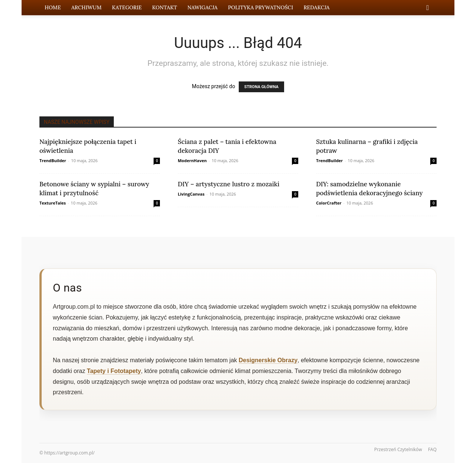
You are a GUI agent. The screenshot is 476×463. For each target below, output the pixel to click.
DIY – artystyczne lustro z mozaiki (229, 184)
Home (53, 7)
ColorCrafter (329, 203)
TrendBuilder (53, 160)
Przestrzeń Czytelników (398, 449)
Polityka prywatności (260, 7)
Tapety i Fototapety (114, 371)
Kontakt (165, 7)
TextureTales (53, 203)
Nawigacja (202, 7)
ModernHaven (192, 160)
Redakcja (316, 7)
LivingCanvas (191, 194)
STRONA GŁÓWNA (261, 87)
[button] (428, 8)
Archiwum (86, 7)
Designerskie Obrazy (268, 360)
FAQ (432, 449)
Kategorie (127, 7)
